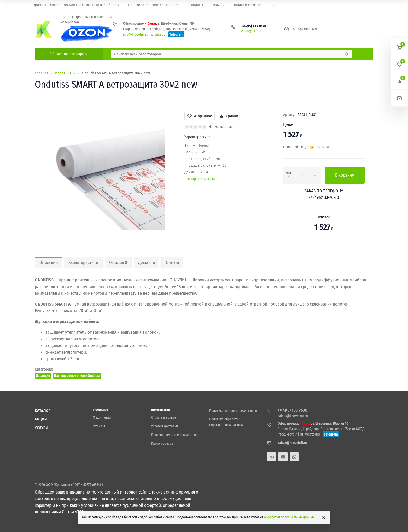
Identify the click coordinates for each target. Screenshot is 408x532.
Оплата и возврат (165, 417)
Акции (41, 419)
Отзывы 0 (118, 262)
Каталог (43, 411)
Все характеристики (200, 179)
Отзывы (99, 426)
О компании (102, 417)
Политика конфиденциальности (233, 411)
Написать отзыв (221, 127)
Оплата (172, 262)
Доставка (146, 262)
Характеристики (83, 262)
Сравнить (231, 116)
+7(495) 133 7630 (254, 26)
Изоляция (43, 376)
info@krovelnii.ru (136, 34)
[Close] (324, 518)
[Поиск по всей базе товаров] (227, 54)
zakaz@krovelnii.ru (256, 31)
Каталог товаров (69, 54)
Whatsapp (158, 34)
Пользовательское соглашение (174, 435)
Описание (48, 262)
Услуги (41, 428)
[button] (400, 47)
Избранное (200, 116)
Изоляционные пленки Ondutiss (77, 376)
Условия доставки (165, 426)
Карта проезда (162, 443)
